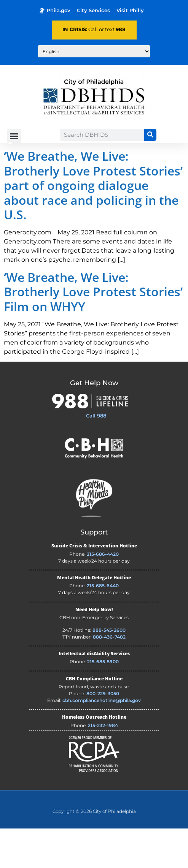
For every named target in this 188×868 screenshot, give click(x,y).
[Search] (150, 135)
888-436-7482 (109, 676)
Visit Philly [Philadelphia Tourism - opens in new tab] (130, 10)
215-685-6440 (103, 625)
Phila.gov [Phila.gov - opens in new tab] (55, 10)
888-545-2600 (109, 670)
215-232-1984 (103, 765)
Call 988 (96, 455)
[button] (14, 136)
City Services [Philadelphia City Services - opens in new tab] (93, 10)
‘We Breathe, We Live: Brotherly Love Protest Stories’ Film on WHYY (93, 331)
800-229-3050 (103, 733)
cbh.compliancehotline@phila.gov (102, 740)
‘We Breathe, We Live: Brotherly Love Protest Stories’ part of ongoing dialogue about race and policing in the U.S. (93, 225)
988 (121, 29)
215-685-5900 (103, 701)
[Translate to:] (94, 51)
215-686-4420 (103, 594)
